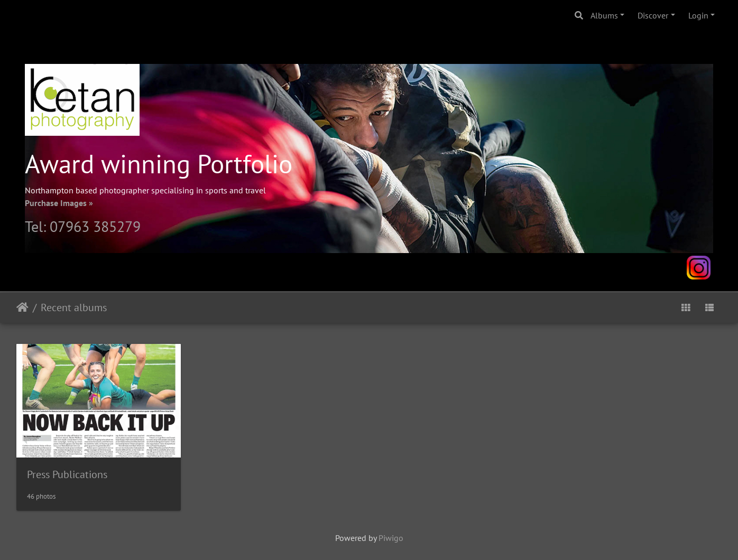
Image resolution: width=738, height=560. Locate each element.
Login (698, 15)
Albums (604, 15)
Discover (653, 15)
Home (22, 307)
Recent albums (74, 307)
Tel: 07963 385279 (83, 226)
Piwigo (391, 538)
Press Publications (67, 474)
